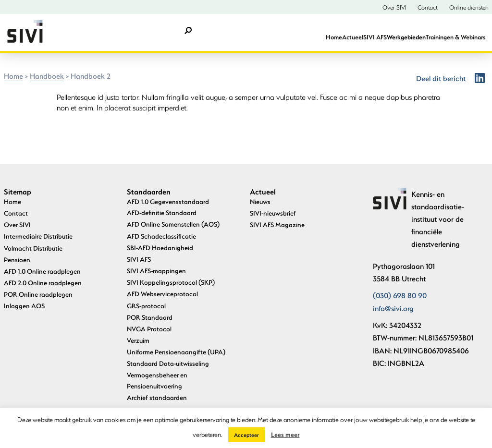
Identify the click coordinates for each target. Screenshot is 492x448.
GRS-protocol (146, 306)
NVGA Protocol (149, 329)
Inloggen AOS (24, 306)
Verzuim (138, 340)
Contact (428, 7)
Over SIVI (394, 7)
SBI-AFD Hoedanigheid (160, 248)
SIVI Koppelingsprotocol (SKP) (171, 282)
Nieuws (260, 201)
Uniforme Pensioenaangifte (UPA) (176, 352)
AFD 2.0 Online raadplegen (43, 283)
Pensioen (17, 260)
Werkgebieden (406, 37)
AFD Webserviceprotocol (162, 294)
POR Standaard (150, 317)
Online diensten (469, 7)
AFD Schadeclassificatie (161, 236)
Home (334, 37)
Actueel (353, 37)
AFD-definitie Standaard (162, 212)
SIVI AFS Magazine (277, 224)
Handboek (47, 76)
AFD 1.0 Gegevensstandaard (168, 201)
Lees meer (285, 434)
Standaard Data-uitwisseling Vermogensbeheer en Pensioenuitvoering (168, 374)
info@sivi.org (393, 308)
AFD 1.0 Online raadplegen (42, 271)
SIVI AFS (375, 37)
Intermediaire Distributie (38, 236)
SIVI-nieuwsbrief (273, 213)
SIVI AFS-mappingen (156, 271)
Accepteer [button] (246, 435)
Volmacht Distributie (33, 248)
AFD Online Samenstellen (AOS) (173, 224)
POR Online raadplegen (38, 294)
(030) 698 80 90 (400, 295)
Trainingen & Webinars (455, 37)
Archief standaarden (157, 397)
